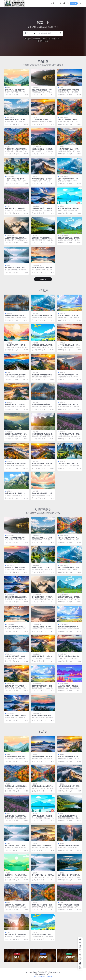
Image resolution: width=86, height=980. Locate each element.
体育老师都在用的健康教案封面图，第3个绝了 (43, 376)
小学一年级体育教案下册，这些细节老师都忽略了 (43, 316)
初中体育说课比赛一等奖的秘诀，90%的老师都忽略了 (69, 209)
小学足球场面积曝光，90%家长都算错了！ (16, 657)
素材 (53, 39)
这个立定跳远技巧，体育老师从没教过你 (16, 376)
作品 (58, 39)
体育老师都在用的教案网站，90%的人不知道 (42, 405)
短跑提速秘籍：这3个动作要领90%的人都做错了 (69, 628)
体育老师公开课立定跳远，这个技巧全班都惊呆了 (16, 494)
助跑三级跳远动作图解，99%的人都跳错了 (43, 91)
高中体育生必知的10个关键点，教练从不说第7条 (43, 876)
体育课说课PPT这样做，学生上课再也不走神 (42, 906)
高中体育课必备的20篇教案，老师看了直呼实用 (16, 316)
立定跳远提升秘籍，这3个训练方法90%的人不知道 (42, 628)
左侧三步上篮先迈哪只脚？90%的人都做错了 (69, 239)
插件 (42, 41)
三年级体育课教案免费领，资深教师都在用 (16, 435)
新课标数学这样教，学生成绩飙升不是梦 (69, 91)
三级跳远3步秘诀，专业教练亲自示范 (69, 687)
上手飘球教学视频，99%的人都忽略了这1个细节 (16, 239)
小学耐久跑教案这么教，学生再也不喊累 (69, 346)
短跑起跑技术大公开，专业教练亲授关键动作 (16, 120)
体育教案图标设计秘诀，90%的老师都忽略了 (69, 376)
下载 (49, 39)
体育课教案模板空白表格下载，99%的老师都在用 (43, 346)
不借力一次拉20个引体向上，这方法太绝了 (16, 180)
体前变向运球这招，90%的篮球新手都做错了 (43, 150)
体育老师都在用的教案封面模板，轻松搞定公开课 (42, 435)
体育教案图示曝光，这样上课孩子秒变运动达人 (43, 465)
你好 (46, 41)
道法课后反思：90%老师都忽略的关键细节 (69, 846)
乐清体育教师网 (42, 972)
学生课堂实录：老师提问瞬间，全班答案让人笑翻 (16, 150)
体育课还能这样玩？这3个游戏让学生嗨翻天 (69, 405)
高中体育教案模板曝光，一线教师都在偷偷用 (43, 494)
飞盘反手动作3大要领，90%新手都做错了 (42, 717)
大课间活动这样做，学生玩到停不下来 (43, 180)
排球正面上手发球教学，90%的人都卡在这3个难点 (69, 180)
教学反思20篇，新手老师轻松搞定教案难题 (69, 876)
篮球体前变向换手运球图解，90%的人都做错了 (16, 687)
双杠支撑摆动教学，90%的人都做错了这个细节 (43, 269)
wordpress (37, 39)
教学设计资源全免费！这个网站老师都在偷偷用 (69, 906)
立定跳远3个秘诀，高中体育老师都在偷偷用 (69, 465)
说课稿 (8, 88)
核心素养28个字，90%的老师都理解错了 (16, 935)
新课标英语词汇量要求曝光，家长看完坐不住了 (43, 239)
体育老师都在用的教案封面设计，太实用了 (15, 465)
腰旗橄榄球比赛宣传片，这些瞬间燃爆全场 (43, 687)
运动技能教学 (37, 88)
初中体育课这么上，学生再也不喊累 (16, 405)
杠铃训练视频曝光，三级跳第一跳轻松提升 (43, 209)
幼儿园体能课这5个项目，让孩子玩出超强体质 (42, 120)
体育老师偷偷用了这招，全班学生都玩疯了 (69, 435)
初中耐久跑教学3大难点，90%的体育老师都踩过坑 (69, 316)
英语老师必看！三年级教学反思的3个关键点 (16, 209)
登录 (74, 3)
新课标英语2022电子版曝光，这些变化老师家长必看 (43, 846)
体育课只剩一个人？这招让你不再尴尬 (16, 876)
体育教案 (43, 290)
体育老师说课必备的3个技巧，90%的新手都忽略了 (69, 150)
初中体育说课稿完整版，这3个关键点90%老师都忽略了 (16, 906)
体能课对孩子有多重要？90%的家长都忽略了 (16, 91)
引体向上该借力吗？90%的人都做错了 (69, 120)
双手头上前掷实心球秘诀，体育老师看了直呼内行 (69, 657)
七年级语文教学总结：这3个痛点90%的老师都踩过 (42, 935)
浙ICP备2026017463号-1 (43, 974)
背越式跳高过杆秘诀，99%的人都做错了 (16, 717)
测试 (44, 39)
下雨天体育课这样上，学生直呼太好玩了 (43, 657)
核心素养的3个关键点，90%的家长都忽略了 (16, 269)
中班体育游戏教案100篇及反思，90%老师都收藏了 (15, 346)
